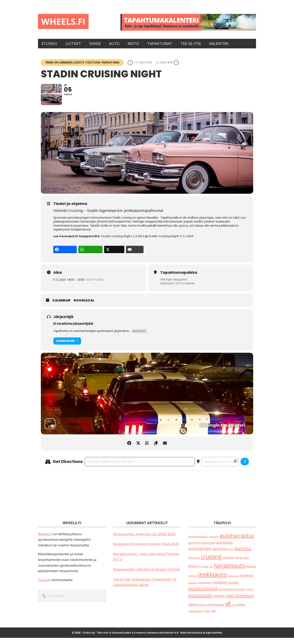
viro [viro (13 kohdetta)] (234, 611)
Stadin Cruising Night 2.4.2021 (123, 242)
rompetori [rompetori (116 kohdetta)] (244, 602)
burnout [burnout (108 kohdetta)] (243, 554)
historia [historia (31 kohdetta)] (251, 572)
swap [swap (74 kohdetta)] (193, 610)
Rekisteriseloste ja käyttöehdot (201, 639)
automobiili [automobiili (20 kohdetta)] (209, 549)
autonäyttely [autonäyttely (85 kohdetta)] (200, 555)
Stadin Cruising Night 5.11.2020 (171, 242)
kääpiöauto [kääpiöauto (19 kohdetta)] (205, 589)
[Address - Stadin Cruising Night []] (140, 468)
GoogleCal (84, 307)
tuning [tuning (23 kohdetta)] (202, 611)
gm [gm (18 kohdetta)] (211, 572)
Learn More (67, 347)
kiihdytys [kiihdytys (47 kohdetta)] (246, 582)
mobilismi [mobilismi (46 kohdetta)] (220, 588)
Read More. (139, 337)
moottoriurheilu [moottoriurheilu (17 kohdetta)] (227, 595)
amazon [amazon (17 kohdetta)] (214, 542)
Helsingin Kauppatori (174, 285)
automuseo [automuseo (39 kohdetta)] (224, 549)
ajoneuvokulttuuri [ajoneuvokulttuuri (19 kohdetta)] (198, 542)
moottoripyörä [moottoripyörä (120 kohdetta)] (203, 595)
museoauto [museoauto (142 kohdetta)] (200, 601)
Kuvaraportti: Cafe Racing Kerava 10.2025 (146, 575)
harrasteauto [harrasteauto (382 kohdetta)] (229, 571)
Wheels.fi (66, 22)
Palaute (44, 586)
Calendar (61, 307)
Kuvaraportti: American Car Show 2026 (144, 540)
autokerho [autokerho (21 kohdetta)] (195, 549)
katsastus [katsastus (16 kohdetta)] (233, 582)
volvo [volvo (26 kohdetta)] (207, 617)
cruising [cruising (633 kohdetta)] (211, 563)
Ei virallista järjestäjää (73, 330)
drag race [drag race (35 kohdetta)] (242, 564)
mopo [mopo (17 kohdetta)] (250, 595)
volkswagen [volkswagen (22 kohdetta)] (195, 617)
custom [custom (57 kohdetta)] (228, 563)
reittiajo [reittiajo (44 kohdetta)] (219, 602)
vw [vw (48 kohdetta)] (214, 617)
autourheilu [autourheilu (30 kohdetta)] (220, 555)
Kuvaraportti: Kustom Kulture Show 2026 (146, 550)
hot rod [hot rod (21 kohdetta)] (193, 582)
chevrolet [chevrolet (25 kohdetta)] (194, 564)
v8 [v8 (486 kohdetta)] (228, 609)
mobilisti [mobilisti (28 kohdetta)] (233, 589)
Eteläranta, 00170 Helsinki (178, 289)
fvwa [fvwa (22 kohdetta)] (206, 572)
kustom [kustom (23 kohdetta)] (193, 589)
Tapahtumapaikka (179, 278)
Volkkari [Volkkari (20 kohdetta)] (241, 611)
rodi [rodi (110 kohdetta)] (229, 602)
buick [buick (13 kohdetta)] (231, 555)
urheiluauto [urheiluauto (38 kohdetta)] (216, 610)
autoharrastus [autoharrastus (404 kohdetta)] (237, 541)
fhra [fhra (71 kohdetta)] (192, 572)
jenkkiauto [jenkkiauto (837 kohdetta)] (213, 581)
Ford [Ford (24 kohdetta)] (199, 572)
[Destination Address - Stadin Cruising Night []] (220, 468)
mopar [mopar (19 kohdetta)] (241, 595)
